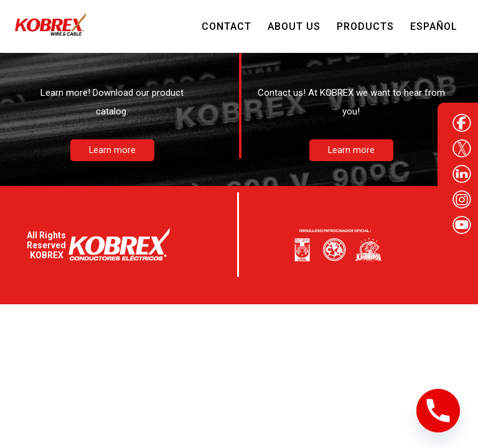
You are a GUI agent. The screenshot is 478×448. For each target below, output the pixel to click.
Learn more (112, 150)
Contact (227, 26)
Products (365, 26)
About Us (294, 26)
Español (434, 26)
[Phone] (438, 411)
